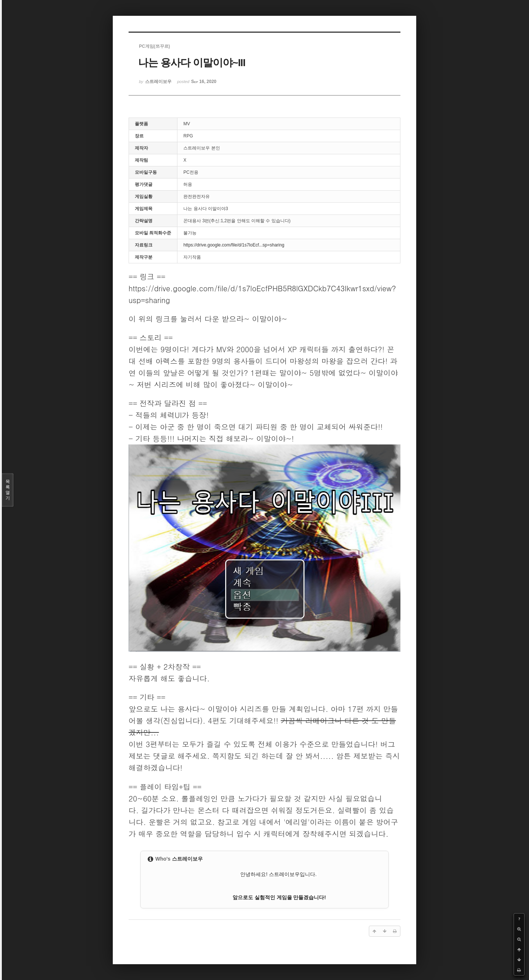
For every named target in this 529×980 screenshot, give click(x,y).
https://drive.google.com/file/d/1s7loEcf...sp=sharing (234, 245)
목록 (8, 490)
